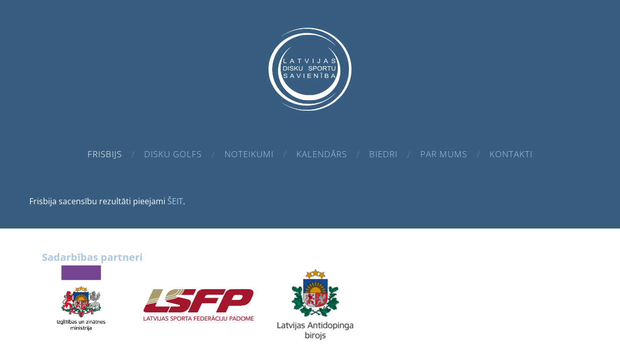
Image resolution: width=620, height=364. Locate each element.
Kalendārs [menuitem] (322, 154)
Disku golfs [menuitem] (173, 154)
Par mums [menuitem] (444, 154)
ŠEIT (175, 201)
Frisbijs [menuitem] (105, 154)
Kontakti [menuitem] (511, 154)
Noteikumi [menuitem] (249, 154)
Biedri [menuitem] (383, 154)
